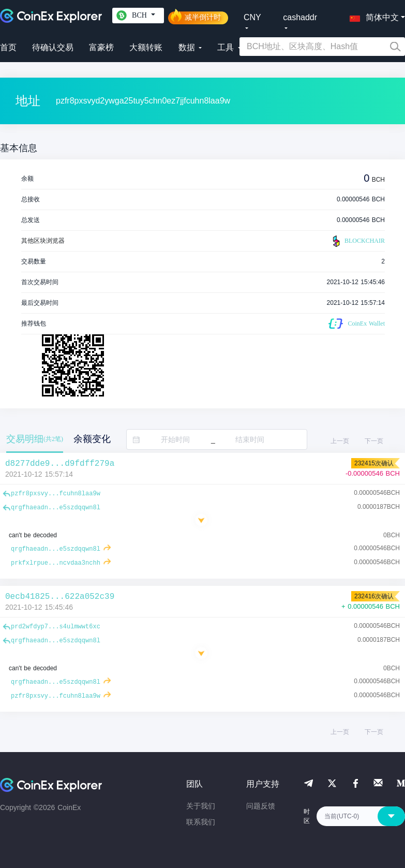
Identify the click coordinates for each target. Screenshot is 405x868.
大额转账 (146, 47)
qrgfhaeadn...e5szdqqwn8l (56, 508)
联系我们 (201, 822)
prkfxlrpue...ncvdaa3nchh (56, 563)
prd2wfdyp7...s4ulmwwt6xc (56, 627)
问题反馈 (261, 806)
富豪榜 (101, 47)
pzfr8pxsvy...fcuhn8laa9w (56, 494)
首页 (8, 47)
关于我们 (201, 806)
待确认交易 (53, 47)
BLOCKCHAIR (357, 241)
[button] (372, 16)
